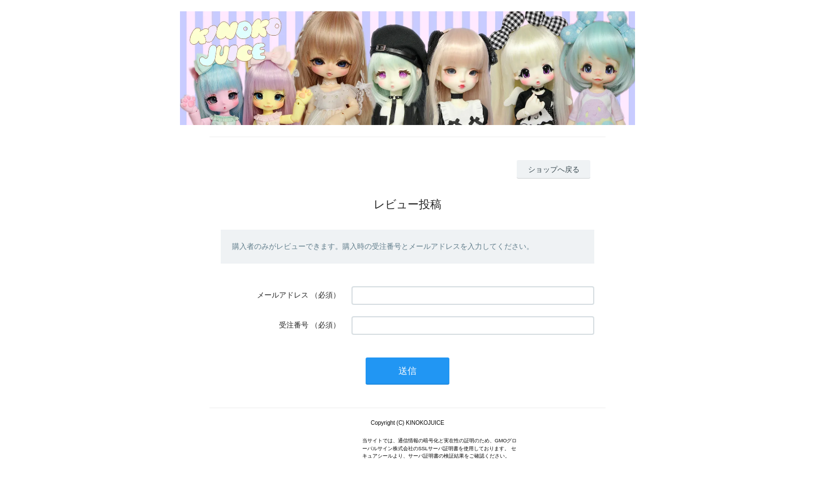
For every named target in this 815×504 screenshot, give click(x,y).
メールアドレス (283, 295)
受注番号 (294, 325)
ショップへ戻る (554, 169)
